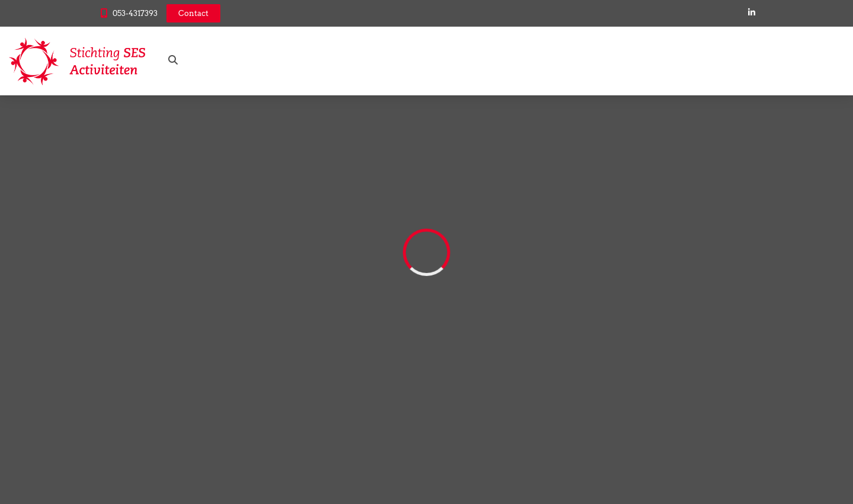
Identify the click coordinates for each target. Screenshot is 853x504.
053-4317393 (135, 13)
